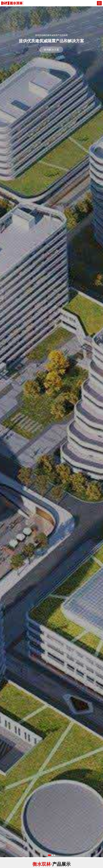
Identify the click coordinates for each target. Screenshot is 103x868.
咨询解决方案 (51, 50)
